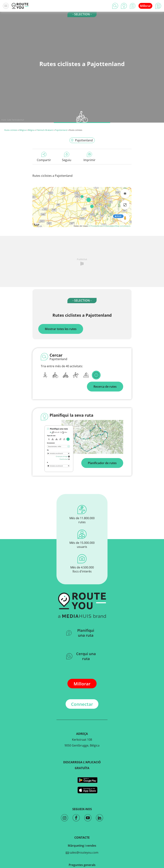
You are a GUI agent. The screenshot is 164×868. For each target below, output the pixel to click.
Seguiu (67, 157)
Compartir (44, 157)
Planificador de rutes (102, 463)
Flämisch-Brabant (45, 130)
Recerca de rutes (105, 387)
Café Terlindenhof (15, 120)
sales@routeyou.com (82, 852)
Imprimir (89, 157)
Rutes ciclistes (11, 130)
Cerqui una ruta (81, 656)
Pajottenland (61, 130)
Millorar (145, 6)
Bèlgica (23, 130)
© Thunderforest (96, 226)
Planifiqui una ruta (80, 633)
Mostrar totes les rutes (61, 329)
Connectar (82, 704)
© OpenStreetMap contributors (117, 226)
